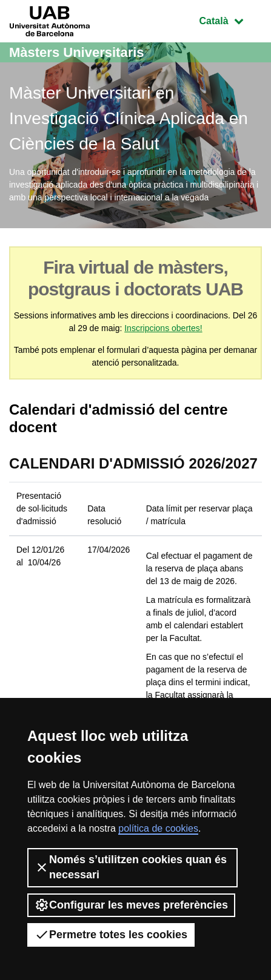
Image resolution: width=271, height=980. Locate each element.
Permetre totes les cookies (111, 935)
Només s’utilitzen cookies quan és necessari (131, 867)
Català (230, 20)
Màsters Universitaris (77, 52)
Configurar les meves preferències (131, 905)
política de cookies (158, 828)
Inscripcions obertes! (163, 328)
